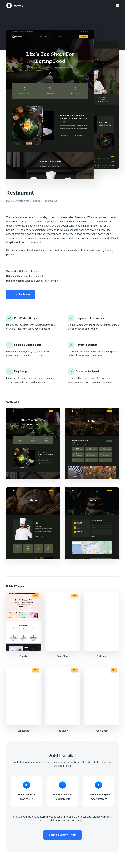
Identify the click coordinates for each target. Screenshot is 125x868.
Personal (38, 276)
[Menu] (117, 5)
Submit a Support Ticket (62, 835)
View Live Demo (21, 294)
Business (22, 276)
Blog (30, 276)
